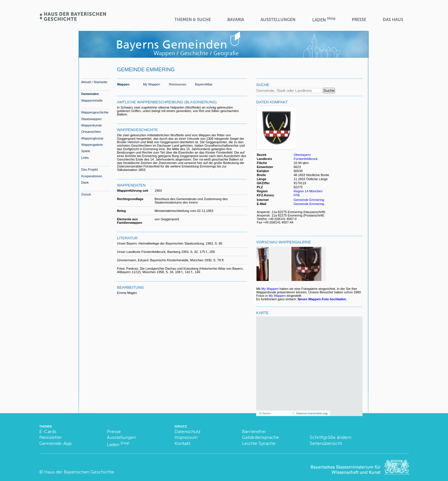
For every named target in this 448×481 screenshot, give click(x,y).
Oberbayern (302, 155)
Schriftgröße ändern (330, 437)
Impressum (186, 437)
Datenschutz (187, 431)
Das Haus (393, 20)
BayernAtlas (204, 84)
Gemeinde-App (55, 443)
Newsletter (51, 437)
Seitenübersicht (326, 443)
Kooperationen (92, 176)
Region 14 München (308, 191)
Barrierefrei (254, 431)
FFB (297, 195)
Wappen (123, 84)
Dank (85, 182)
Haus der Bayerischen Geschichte (79, 472)
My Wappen (151, 84)
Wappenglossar (92, 138)
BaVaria (236, 20)
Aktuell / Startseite (94, 82)
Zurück (86, 194)
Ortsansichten (91, 132)
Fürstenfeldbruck (305, 159)
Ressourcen (178, 84)
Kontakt (182, 443)
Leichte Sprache (259, 443)
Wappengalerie (92, 145)
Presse (359, 20)
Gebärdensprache (261, 437)
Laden (324, 19)
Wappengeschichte (95, 112)
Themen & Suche (193, 20)
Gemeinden (90, 94)
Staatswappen (91, 119)
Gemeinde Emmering (309, 200)
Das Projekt (90, 169)
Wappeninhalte (92, 100)
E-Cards (48, 431)
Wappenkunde (92, 125)
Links (85, 158)
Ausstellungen (278, 20)
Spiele (86, 151)
